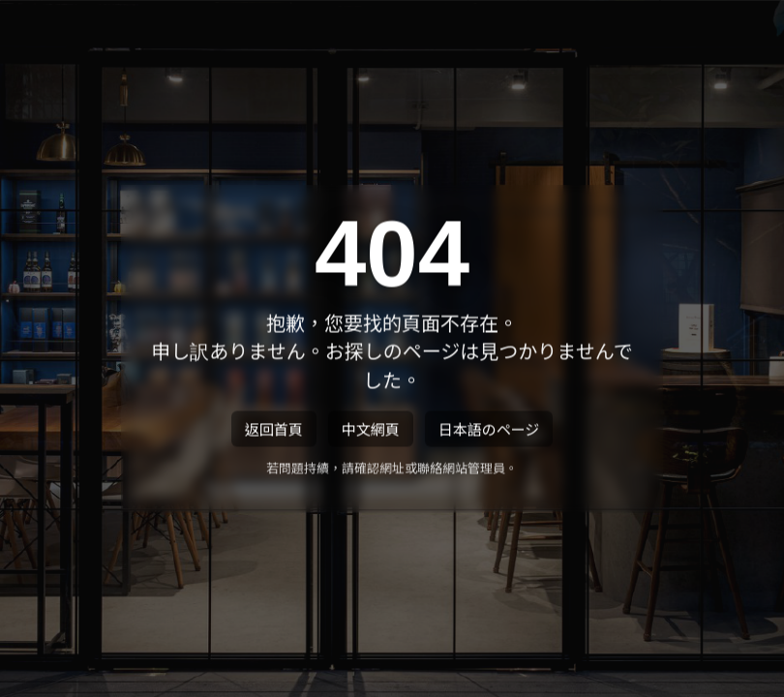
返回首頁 (274, 430)
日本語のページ (489, 430)
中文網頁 (371, 430)
